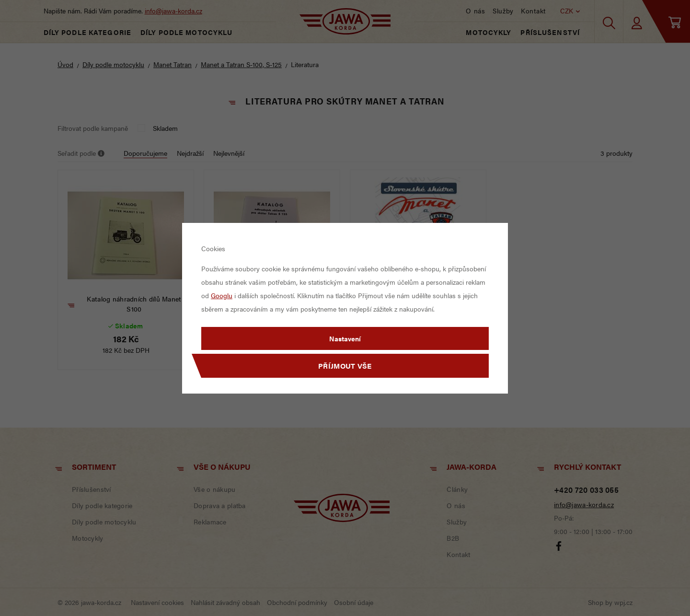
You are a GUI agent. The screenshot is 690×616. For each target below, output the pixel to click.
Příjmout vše (345, 366)
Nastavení (345, 338)
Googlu (222, 295)
